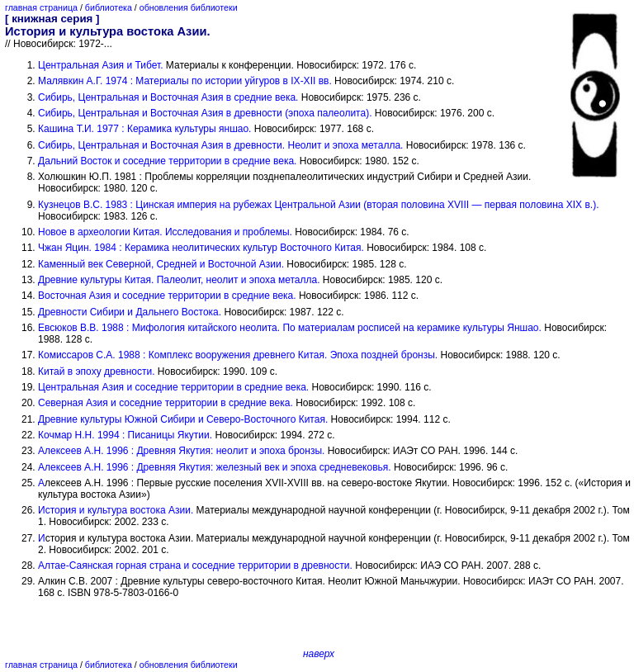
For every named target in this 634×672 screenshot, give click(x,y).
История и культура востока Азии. (116, 510)
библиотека (109, 7)
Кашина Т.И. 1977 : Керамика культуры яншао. (144, 129)
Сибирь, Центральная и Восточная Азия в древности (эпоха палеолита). (205, 113)
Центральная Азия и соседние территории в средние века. (173, 387)
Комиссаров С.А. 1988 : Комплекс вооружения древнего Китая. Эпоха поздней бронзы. (238, 355)
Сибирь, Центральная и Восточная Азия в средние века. (168, 97)
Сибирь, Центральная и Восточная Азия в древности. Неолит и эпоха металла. (220, 145)
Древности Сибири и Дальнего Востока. (130, 312)
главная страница (41, 7)
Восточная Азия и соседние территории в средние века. (167, 296)
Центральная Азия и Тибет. (101, 65)
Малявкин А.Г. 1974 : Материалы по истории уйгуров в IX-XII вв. (185, 81)
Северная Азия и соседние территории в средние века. (166, 403)
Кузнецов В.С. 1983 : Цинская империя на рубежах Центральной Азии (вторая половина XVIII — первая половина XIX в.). (319, 205)
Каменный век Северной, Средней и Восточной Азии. (161, 264)
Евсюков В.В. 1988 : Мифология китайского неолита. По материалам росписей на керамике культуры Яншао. (290, 328)
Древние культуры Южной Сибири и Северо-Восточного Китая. (183, 419)
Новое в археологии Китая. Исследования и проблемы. (165, 232)
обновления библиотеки (189, 7)
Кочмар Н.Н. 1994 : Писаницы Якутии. (125, 435)
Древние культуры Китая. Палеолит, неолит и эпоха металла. (179, 280)
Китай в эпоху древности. (97, 371)
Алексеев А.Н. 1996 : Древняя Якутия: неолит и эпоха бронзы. (181, 451)
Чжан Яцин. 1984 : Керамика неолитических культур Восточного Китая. (201, 248)
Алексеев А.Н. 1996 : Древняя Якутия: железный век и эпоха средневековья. (215, 467)
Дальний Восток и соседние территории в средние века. (167, 161)
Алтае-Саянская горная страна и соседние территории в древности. (195, 566)
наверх (319, 654)
